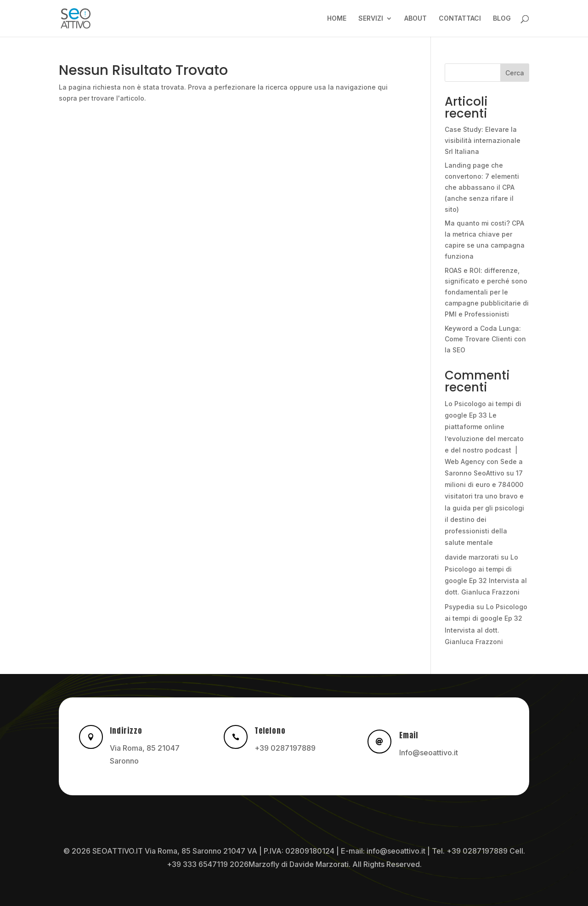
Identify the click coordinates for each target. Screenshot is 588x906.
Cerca (515, 73)
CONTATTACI (460, 19)
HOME (337, 19)
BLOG (502, 19)
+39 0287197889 (285, 748)
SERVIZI (371, 19)
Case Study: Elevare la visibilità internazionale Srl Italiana (483, 140)
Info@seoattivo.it (429, 753)
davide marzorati (472, 557)
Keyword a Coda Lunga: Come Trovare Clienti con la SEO (485, 339)
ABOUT (416, 19)
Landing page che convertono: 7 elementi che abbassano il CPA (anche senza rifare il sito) (482, 187)
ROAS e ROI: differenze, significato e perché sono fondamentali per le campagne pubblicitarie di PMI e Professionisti (487, 292)
